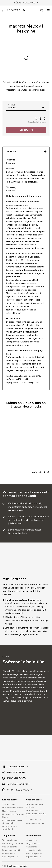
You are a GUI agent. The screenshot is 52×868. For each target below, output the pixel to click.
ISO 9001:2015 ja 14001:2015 (10, 828)
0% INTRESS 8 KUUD (17, 790)
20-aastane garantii (11, 850)
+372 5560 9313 (33, 820)
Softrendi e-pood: (34, 810)
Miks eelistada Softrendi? (13, 808)
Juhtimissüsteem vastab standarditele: (13, 822)
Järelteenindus (9, 853)
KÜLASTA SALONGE (26, 3)
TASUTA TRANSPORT (17, 784)
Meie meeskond (9, 811)
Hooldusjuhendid (33, 850)
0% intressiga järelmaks (13, 844)
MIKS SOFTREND (15, 772)
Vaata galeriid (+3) (41, 472)
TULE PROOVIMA (15, 767)
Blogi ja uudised (33, 844)
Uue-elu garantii (9, 847)
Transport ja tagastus (12, 840)
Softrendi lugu (9, 804)
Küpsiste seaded (33, 857)
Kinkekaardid (32, 847)
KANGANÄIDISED (15, 778)
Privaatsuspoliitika (34, 853)
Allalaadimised (33, 840)
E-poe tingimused (10, 857)
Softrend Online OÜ (35, 824)
